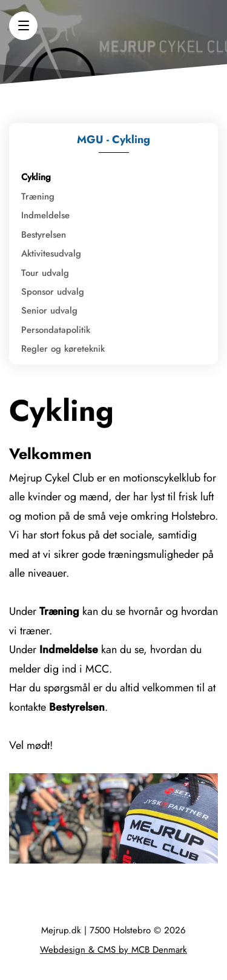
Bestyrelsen (44, 235)
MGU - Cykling (113, 139)
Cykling (36, 177)
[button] (23, 26)
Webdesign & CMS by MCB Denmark (113, 950)
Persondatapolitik (56, 330)
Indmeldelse (45, 215)
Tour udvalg (45, 273)
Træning (38, 196)
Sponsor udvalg (53, 292)
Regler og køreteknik (63, 349)
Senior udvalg (49, 310)
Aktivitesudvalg (51, 253)
